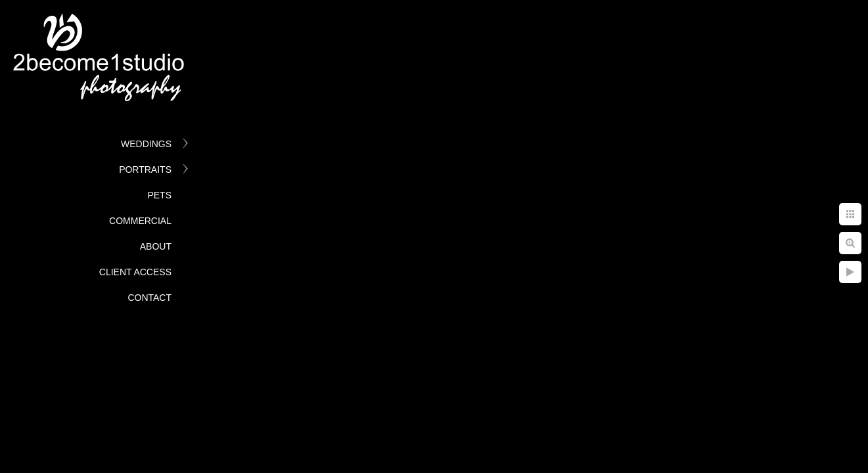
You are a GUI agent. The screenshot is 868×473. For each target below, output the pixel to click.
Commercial (140, 221)
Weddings (146, 144)
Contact (149, 298)
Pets (159, 195)
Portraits (145, 169)
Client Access (135, 272)
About (156, 246)
